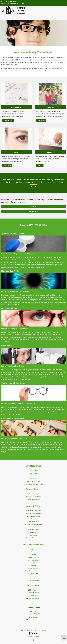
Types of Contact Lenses (33, 499)
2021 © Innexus (33, 630)
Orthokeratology (33, 494)
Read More (41, 120)
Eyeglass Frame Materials (33, 513)
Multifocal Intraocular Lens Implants (33, 484)
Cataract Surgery (33, 471)
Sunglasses (33, 535)
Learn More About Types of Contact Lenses (17, 254)
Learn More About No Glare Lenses (15, 329)
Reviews (50, 107)
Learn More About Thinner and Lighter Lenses (18, 404)
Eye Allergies (34, 563)
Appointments (17, 107)
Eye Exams (34, 473)
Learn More (7, 165)
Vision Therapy (34, 574)
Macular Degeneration (33, 568)
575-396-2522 (16, 4)
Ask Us (40, 165)
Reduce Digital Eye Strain (33, 530)
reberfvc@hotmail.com (33, 598)
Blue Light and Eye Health (33, 511)
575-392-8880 (14, 1)
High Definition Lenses (33, 516)
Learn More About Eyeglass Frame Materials (18, 439)
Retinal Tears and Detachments (33, 571)
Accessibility (37, 637)
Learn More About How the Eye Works (16, 291)
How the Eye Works (34, 476)
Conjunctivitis (33, 555)
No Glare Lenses (33, 519)
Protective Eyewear (34, 527)
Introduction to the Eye (33, 481)
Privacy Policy (30, 637)
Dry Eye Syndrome (33, 560)
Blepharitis (33, 549)
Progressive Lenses (34, 522)
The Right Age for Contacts (33, 497)
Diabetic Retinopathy (33, 557)
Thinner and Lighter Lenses (33, 538)
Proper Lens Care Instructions (33, 524)
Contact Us (50, 152)
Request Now (8, 120)
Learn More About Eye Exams (12, 366)
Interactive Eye (17, 152)
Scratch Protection (33, 532)
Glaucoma (33, 566)
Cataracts (33, 552)
